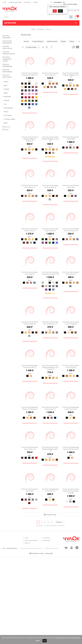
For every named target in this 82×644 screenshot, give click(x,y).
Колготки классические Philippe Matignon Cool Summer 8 (50, 426)
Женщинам (41, 29)
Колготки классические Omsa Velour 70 (30, 524)
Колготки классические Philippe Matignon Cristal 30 (50, 157)
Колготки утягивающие (7, 65)
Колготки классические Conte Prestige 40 (71, 376)
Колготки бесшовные (7, 37)
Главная (33, 29)
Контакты (27, 2)
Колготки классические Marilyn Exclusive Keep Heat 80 (71, 574)
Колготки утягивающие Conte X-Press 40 (71, 474)
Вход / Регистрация (70, 4)
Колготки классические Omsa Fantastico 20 (50, 377)
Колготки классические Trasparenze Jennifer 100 (50, 314)
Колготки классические (7, 47)
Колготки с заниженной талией (7, 59)
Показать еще (50, 602)
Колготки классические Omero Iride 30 (50, 474)
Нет (60, 11)
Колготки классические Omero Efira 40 (71, 425)
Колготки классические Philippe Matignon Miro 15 (50, 525)
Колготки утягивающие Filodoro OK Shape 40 (30, 475)
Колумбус (58, 2)
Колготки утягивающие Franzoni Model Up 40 (71, 525)
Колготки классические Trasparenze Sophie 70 (30, 74)
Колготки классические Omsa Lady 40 (30, 314)
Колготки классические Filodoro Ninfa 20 (50, 212)
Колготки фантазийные (7, 71)
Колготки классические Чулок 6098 (71, 156)
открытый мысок (38, 41)
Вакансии (47, 628)
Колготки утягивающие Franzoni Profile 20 (30, 425)
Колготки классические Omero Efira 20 (30, 259)
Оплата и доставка (15, 2)
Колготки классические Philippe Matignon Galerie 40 (30, 157)
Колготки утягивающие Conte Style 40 (50, 573)
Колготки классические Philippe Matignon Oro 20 (71, 74)
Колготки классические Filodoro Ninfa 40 (30, 376)
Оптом (35, 2)
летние (26, 41)
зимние (63, 41)
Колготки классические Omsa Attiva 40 (50, 73)
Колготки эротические (7, 76)
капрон (72, 41)
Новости (27, 630)
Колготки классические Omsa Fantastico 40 (71, 260)
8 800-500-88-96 (72, 10)
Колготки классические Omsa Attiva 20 (71, 314)
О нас (4, 2)
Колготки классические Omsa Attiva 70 (30, 212)
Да (55, 11)
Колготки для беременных (7, 42)
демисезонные (52, 41)
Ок (45, 641)
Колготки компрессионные (9, 53)
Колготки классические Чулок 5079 (30, 573)
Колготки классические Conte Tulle (71, 212)
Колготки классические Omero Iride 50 (50, 259)
